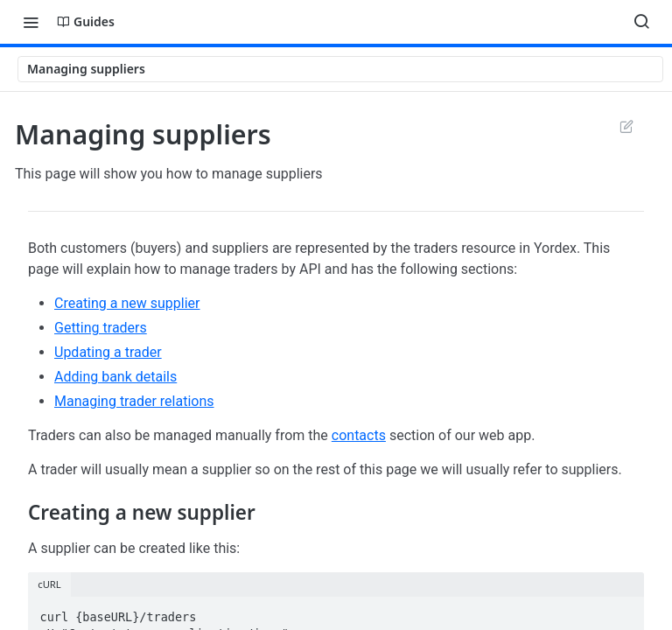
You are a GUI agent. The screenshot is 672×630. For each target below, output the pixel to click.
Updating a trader (108, 352)
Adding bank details (115, 377)
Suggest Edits (626, 126)
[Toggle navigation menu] (31, 22)
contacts (359, 435)
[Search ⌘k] (641, 22)
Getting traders (101, 328)
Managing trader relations (134, 401)
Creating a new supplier (127, 303)
